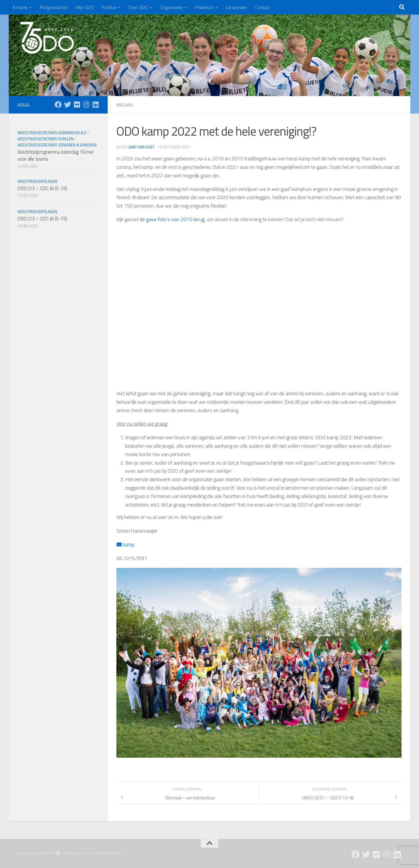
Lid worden (236, 7)
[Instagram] (86, 104)
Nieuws (125, 105)
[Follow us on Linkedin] (95, 104)
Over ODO (138, 7)
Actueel (20, 7)
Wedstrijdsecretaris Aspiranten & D (52, 133)
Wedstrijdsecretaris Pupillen (46, 139)
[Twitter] (68, 104)
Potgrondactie (54, 7)
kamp (125, 544)
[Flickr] (77, 104)
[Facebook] (58, 104)
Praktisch (204, 7)
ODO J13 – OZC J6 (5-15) (42, 188)
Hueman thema (109, 853)
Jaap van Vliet (141, 147)
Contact (263, 7)
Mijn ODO (85, 7)
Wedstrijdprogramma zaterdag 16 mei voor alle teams (55, 155)
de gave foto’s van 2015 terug (172, 219)
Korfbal (109, 7)
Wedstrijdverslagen (37, 181)
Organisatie (172, 7)
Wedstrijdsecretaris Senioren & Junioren (57, 145)
